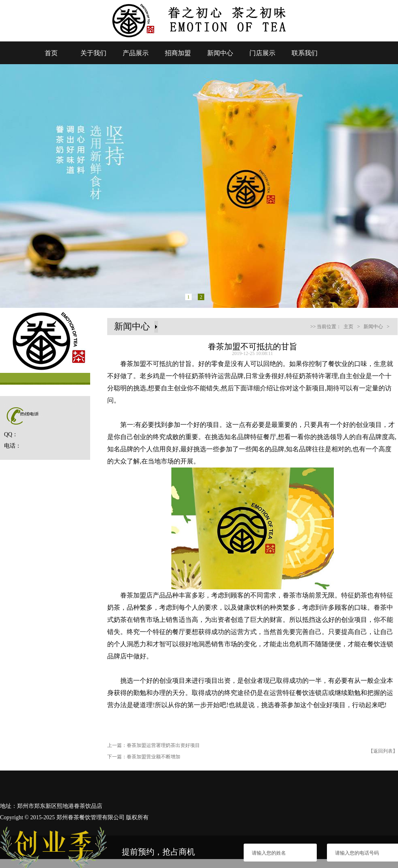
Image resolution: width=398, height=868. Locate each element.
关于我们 (93, 53)
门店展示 (262, 53)
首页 (51, 53)
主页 (348, 327)
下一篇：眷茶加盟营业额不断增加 (144, 757)
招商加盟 (178, 53)
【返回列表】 (383, 751)
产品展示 (136, 53)
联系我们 (305, 53)
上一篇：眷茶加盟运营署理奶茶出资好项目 (154, 745)
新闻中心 (220, 53)
